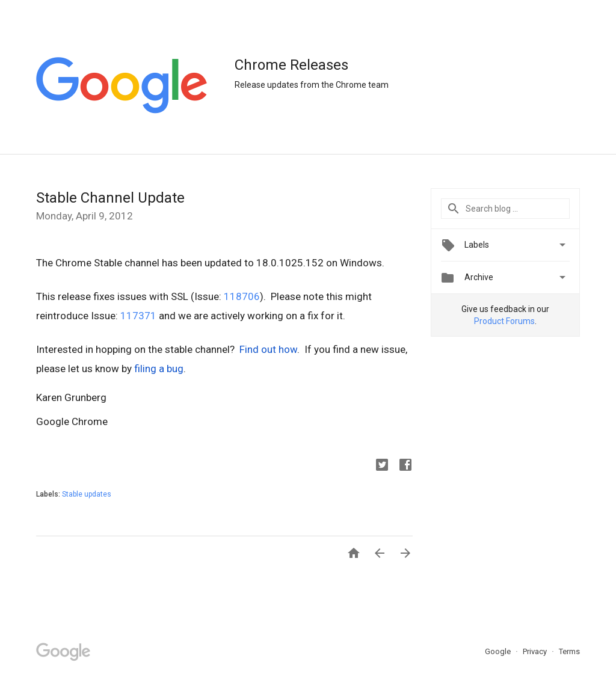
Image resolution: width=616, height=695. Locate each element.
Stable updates (87, 494)
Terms (569, 651)
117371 (138, 316)
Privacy (536, 651)
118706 (242, 296)
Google (499, 651)
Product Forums (504, 321)
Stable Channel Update (110, 198)
